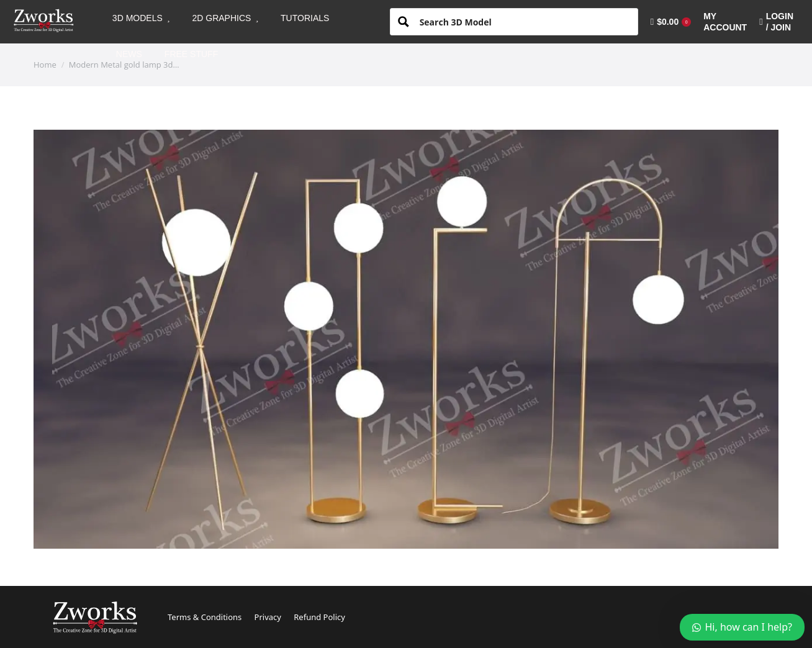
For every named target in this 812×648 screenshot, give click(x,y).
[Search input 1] (524, 21)
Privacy (268, 617)
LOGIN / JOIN (776, 22)
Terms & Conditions (205, 617)
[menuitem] (141, 18)
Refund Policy (319, 617)
